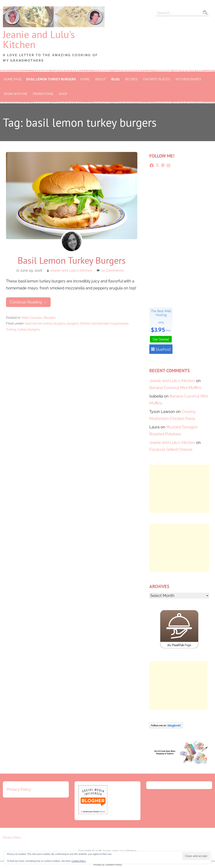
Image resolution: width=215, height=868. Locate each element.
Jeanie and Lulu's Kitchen (39, 39)
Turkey (11, 329)
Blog (116, 79)
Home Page (13, 79)
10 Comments (113, 270)
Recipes (131, 79)
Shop (63, 94)
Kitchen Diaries (188, 79)
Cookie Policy (79, 861)
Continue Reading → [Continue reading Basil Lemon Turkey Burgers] (28, 302)
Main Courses (32, 318)
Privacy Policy (19, 789)
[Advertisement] (179, 489)
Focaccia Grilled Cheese (171, 449)
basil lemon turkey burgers (51, 79)
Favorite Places (157, 79)
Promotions (43, 94)
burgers (73, 323)
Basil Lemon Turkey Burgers (72, 260)
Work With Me (16, 94)
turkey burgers (29, 329)
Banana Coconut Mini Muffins (175, 388)
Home (85, 79)
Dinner (85, 323)
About (100, 79)
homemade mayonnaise (110, 323)
